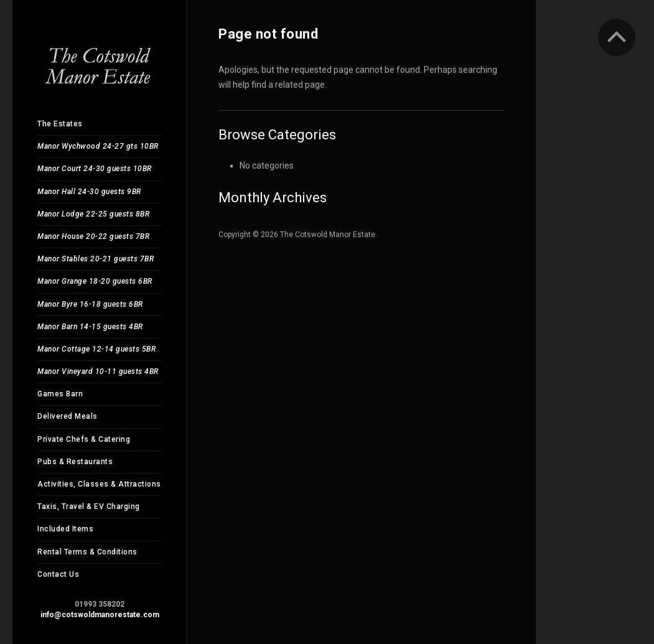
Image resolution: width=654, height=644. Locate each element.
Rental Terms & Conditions (87, 552)
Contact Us (58, 574)
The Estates (60, 124)
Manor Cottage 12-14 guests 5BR (96, 349)
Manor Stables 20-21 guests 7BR (96, 259)
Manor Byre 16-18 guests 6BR (90, 304)
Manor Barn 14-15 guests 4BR (90, 327)
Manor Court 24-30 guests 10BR (95, 169)
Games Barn (60, 394)
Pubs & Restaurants (75, 462)
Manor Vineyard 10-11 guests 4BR (98, 371)
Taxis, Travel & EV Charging (89, 506)
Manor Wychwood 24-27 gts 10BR (98, 146)
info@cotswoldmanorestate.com (100, 615)
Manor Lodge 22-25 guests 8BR (93, 214)
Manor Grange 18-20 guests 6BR (95, 281)
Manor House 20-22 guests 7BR (93, 236)
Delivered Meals (68, 416)
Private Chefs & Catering (84, 439)
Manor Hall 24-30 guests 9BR (89, 192)
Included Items (65, 529)
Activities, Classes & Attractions (99, 484)
